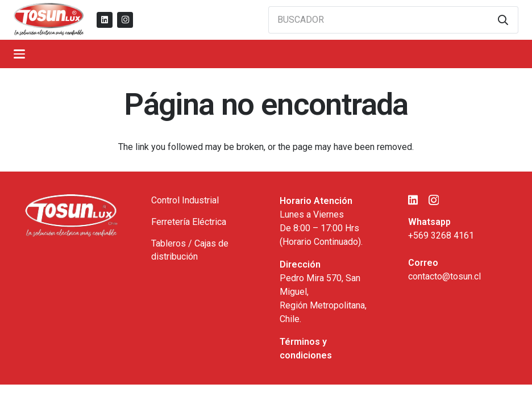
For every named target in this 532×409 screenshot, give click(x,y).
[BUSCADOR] (393, 20)
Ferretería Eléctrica (189, 222)
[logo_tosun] (49, 20)
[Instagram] (125, 20)
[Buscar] (503, 20)
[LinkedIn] (105, 20)
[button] (19, 54)
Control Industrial (185, 200)
